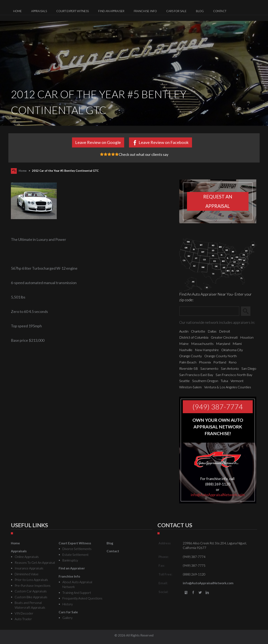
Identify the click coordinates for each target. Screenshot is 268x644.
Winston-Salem (190, 387)
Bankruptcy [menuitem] (70, 560)
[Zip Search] (209, 311)
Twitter (200, 593)
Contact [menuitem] (220, 11)
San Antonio (230, 368)
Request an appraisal (218, 201)
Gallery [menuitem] (67, 618)
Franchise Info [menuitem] (145, 11)
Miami (237, 344)
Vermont (237, 381)
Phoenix (205, 362)
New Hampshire (207, 350)
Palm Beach (188, 362)
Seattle (184, 381)
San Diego (249, 368)
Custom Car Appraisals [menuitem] (31, 591)
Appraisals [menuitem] (39, 11)
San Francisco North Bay (234, 375)
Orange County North (221, 356)
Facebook (193, 593)
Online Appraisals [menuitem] (27, 557)
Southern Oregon (205, 381)
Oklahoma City (232, 350)
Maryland (223, 344)
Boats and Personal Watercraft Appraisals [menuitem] (30, 605)
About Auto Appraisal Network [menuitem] (77, 584)
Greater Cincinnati (224, 337)
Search (248, 311)
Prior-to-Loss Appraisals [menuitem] (31, 580)
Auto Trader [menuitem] (23, 619)
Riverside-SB (189, 368)
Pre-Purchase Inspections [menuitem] (33, 586)
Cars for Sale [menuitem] (176, 11)
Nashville (186, 350)
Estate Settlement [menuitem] (75, 555)
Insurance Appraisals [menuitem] (29, 568)
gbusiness (186, 593)
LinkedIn (207, 593)
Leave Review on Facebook (164, 142)
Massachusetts (202, 344)
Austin (184, 331)
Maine (184, 344)
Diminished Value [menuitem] (27, 574)
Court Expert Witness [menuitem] (73, 11)
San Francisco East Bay (196, 375)
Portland (220, 362)
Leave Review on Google (98, 142)
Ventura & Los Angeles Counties (228, 387)
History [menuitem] (68, 604)
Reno (233, 362)
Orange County (191, 356)
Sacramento (209, 368)
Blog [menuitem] (200, 11)
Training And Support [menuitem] (77, 593)
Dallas (212, 331)
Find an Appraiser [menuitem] (111, 11)
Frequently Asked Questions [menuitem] (82, 598)
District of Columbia (194, 337)
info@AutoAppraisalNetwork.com (218, 495)
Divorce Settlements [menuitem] (77, 549)
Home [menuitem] (17, 11)
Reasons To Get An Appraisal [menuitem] (35, 563)
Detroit (225, 331)
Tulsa (224, 381)
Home (23, 171)
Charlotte (198, 331)
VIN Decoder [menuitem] (24, 613)
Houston (247, 337)
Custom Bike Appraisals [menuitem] (31, 597)
